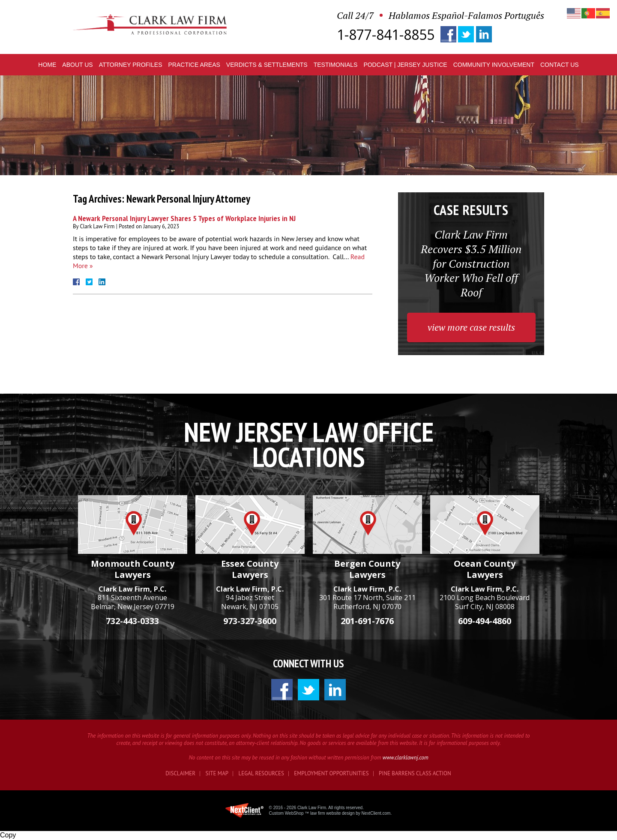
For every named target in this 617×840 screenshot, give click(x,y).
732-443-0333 (132, 621)
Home (47, 65)
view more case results (471, 327)
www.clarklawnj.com (406, 758)
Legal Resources (261, 773)
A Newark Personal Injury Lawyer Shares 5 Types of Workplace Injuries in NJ (184, 218)
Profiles (131, 65)
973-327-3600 (250, 621)
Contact (560, 65)
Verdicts (267, 65)
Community (494, 65)
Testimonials (336, 65)
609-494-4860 (485, 621)
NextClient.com (376, 813)
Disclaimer (180, 773)
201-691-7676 (367, 621)
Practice (194, 65)
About (77, 65)
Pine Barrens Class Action (415, 773)
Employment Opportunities (331, 773)
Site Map (217, 773)
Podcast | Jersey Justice (405, 65)
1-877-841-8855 (386, 35)
